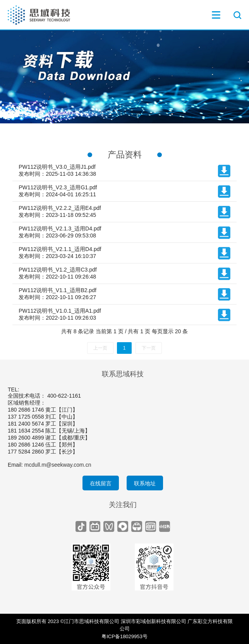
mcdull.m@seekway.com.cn (58, 465)
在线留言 (101, 483)
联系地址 (145, 483)
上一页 (100, 348)
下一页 (149, 348)
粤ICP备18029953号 (124, 636)
